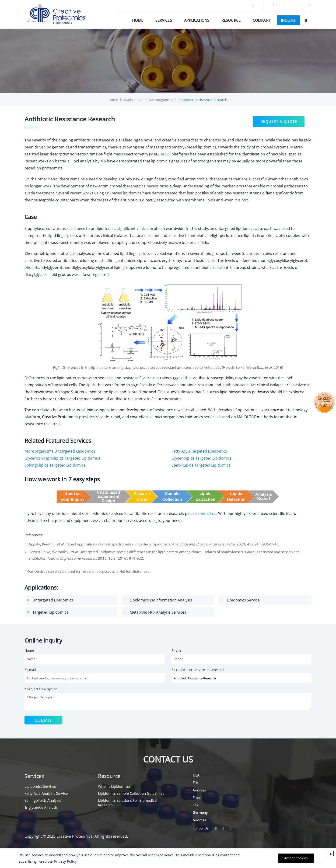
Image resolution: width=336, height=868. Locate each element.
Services (164, 20)
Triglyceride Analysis (41, 807)
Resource (231, 20)
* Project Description (41, 689)
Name (29, 650)
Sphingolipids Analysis (43, 800)
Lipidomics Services (40, 786)
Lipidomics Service (243, 600)
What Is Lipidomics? (114, 786)
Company (262, 20)
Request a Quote (279, 121)
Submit (43, 720)
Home (138, 20)
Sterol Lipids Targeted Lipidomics (201, 465)
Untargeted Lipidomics (53, 600)
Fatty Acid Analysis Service (46, 793)
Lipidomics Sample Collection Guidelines (131, 793)
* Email (30, 670)
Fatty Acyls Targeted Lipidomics (199, 451)
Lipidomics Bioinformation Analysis (161, 600)
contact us (207, 513)
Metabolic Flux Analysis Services (158, 612)
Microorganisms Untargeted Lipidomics (60, 451)
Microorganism (161, 100)
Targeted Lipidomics (50, 612)
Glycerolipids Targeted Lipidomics (201, 458)
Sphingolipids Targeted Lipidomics (55, 465)
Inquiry (288, 20)
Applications (197, 20)
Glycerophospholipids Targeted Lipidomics (63, 458)
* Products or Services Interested (198, 670)
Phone (177, 650)
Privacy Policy (65, 861)
